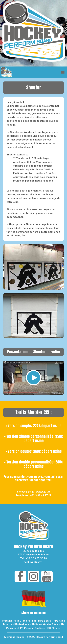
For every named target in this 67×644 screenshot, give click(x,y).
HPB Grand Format (25, 621)
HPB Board (45, 621)
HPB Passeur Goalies (31, 628)
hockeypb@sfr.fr (34, 562)
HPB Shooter (53, 628)
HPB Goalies (20, 624)
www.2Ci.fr (44, 492)
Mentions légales (14, 637)
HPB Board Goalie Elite (43, 624)
